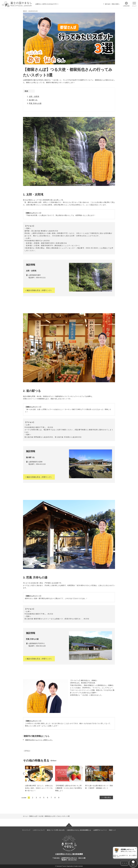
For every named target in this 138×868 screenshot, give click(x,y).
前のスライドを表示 (24, 774)
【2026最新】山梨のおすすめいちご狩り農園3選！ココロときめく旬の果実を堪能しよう (69, 788)
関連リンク (112, 830)
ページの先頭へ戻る (69, 825)
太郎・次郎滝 (34, 97)
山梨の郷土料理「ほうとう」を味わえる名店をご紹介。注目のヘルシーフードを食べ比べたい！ (39, 788)
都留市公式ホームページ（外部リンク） (39, 740)
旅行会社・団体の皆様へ (112, 4)
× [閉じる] (136, 848)
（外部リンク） (39, 290)
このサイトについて (39, 830)
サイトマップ (26, 830)
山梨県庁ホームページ (100, 830)
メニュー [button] (134, 6)
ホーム (25, 816)
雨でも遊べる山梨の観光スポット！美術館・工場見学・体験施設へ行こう (99, 787)
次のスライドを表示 (114, 774)
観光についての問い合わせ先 (56, 830)
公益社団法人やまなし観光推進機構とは (79, 830)
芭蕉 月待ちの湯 (35, 103)
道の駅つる (33, 100)
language (126, 6)
